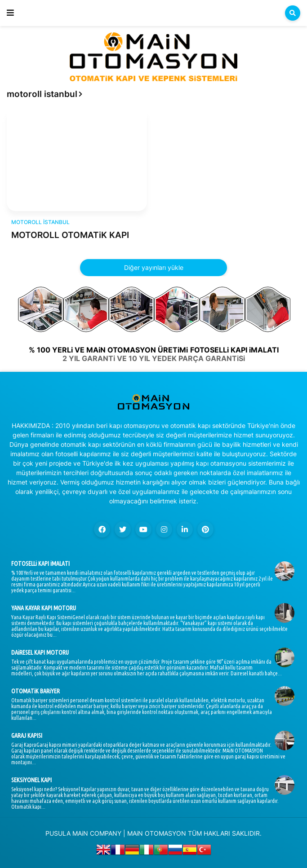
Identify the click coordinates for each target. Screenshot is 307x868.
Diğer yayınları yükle (154, 267)
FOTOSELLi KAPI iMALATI (40, 564)
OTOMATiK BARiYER (36, 691)
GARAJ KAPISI (27, 736)
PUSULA (58, 833)
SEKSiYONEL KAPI (31, 780)
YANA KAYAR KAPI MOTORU (44, 608)
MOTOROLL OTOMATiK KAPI (70, 235)
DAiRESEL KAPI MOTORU (40, 652)
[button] (10, 13)
